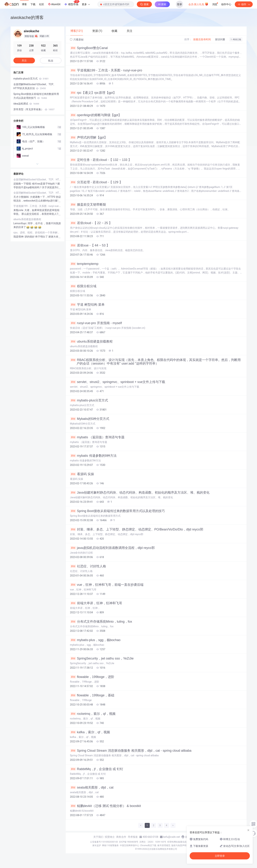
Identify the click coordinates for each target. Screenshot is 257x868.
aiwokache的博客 (27, 17)
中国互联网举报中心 (129, 845)
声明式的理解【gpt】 (89, 137)
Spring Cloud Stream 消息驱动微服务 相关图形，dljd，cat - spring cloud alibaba (131, 751)
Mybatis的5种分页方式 (90, 419)
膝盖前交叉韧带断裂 (88, 205)
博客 (24, 4)
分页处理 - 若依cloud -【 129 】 (96, 182)
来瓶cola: (19, 210)
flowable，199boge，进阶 (92, 677)
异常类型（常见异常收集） (34, 109)
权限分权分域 (83, 286)
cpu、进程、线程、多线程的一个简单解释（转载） (37, 232)
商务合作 (121, 837)
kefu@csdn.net (172, 837)
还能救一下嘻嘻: (23, 184)
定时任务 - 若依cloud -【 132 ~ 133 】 (101, 160)
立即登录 (220, 856)
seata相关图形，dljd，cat (92, 787)
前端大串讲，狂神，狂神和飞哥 (96, 603)
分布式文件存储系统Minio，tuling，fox (101, 622)
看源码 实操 (82, 474)
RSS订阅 (236, 40)
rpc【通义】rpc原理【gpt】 (93, 93)
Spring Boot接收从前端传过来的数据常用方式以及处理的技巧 (117, 511)
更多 (86, 4)
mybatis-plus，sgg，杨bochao (95, 640)
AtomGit (54, 4)
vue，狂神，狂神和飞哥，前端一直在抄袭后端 (107, 585)
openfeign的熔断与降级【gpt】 (96, 115)
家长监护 (97, 845)
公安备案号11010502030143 (104, 842)
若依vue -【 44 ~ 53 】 (90, 245)
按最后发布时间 (202, 39)
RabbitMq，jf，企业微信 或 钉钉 (97, 769)
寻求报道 (133, 837)
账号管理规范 (164, 845)
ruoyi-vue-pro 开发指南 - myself (96, 323)
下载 (33, 4)
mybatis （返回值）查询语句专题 (97, 437)
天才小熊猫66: (22, 197)
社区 (42, 4)
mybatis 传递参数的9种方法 (93, 456)
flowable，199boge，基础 (92, 695)
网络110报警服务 (110, 845)
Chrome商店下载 (148, 845)
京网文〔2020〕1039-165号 (153, 842)
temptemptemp (84, 264)
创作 (244, 4)
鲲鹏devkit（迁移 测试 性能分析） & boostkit (105, 806)
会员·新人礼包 (198, 4)
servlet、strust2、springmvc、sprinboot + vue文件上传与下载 (118, 382)
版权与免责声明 (179, 845)
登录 (179, 4)
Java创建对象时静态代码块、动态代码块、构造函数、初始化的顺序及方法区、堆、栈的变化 (140, 493)
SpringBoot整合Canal (89, 48)
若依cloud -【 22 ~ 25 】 (91, 223)
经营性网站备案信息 (177, 842)
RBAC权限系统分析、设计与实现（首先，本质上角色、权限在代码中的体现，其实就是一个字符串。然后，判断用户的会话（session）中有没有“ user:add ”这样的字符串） (155, 362)
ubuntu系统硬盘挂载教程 (91, 341)
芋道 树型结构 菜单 (87, 305)
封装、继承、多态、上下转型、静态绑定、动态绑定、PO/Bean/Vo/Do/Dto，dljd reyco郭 (137, 529)
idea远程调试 (26, 104)
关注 (24, 60)
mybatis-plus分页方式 (89, 400)
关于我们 (98, 837)
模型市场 (72, 3)
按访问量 (220, 39)
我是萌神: (19, 237)
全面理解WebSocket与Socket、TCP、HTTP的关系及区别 (35, 86)
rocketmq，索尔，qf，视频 (93, 714)
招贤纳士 (110, 837)
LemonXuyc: (21, 223)
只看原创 (77, 40)
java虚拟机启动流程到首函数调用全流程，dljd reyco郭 (112, 548)
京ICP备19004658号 (129, 842)
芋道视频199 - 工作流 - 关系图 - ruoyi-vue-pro (106, 70)
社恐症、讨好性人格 (88, 566)
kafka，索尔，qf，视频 (90, 732)
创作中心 (226, 4)
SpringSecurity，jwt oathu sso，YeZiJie (102, 658)
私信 (51, 61)
